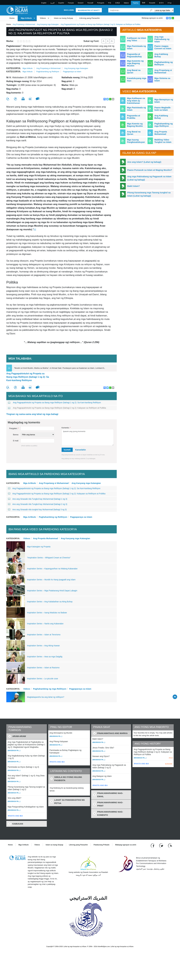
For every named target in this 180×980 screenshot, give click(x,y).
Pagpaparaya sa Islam (72, 72)
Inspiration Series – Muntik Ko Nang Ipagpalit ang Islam (51, 580)
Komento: (66, 428)
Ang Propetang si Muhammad (24, 24)
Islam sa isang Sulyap (63, 18)
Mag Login (69, 10)
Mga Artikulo (26, 18)
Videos (43, 18)
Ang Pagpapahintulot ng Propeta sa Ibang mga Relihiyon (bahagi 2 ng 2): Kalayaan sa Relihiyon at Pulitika (57, 408)
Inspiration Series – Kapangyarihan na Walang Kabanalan (52, 569)
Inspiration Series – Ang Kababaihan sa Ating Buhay (50, 602)
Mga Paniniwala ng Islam (136, 47)
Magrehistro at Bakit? (89, 10)
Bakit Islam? (133, 186)
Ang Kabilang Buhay (161, 55)
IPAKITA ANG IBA (15, 816)
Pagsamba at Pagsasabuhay (134, 55)
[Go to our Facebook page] (153, 846)
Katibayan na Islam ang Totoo (137, 39)
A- (104, 41)
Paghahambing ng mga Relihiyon (50, 689)
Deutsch (81, 3)
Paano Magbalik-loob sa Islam (163, 109)
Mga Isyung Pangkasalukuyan (136, 141)
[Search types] (164, 10)
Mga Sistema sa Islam (162, 79)
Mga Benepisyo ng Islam (164, 101)
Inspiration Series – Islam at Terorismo (44, 635)
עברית (170, 3)
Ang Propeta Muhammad (45, 538)
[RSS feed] (170, 846)
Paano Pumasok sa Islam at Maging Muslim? (150, 170)
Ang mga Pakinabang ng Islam (162, 39)
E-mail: (16, 441)
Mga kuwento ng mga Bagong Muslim (135, 63)
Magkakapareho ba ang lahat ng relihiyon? (46, 697)
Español (61, 3)
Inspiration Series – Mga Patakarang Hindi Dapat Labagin (52, 591)
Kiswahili (152, 3)
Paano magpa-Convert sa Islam (163, 47)
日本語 (117, 3)
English (44, 3)
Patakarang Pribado (101, 845)
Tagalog (135, 3)
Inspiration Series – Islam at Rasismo (43, 668)
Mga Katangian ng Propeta (39, 547)
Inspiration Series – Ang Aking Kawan (43, 646)
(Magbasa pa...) (14, 750)
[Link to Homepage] (17, 10)
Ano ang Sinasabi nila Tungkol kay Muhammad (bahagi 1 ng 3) (38, 499)
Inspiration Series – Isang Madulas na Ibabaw (47, 613)
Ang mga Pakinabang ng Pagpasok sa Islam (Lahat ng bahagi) (149, 178)
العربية (52, 3)
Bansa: (16, 435)
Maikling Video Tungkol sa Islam (163, 141)
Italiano (126, 3)
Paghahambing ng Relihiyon (48, 72)
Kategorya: (14, 68)
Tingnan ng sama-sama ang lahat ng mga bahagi (32, 414)
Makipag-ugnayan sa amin (152, 18)
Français (71, 3)
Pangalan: (14, 428)
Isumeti (67, 450)
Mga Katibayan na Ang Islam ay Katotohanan (136, 101)
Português (101, 3)
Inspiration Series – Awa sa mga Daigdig (45, 657)
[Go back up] (175, 697)
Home (12, 18)
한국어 (161, 3)
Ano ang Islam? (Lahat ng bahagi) (144, 162)
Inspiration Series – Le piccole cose (42, 679)
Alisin (171, 758)
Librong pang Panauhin (90, 18)
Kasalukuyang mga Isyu (137, 79)
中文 (110, 3)
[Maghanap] (151, 10)
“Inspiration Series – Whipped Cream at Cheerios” (49, 558)
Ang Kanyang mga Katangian (48, 24)
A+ (112, 41)
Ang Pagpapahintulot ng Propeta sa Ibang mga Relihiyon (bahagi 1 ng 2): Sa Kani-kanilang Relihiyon (28, 377)
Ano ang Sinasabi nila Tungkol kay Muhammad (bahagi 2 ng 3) (38, 504)
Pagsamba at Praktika (134, 117)
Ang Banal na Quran (134, 71)
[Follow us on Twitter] (162, 846)
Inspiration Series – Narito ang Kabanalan (45, 624)
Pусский (90, 3)
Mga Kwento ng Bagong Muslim (135, 125)
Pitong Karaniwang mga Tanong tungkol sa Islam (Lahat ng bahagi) (149, 194)
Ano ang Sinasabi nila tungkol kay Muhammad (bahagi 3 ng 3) (37, 510)
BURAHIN (169, 764)
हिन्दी (144, 3)
